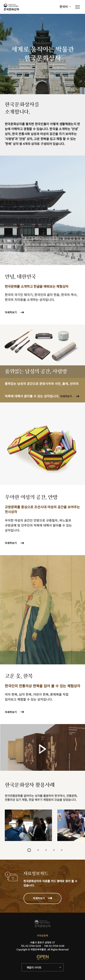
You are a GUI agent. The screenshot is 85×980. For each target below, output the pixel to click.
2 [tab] (38, 850)
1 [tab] (29, 850)
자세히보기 (11, 312)
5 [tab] (62, 850)
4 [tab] (54, 850)
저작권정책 (42, 936)
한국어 (64, 7)
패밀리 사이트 (34, 967)
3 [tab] (46, 850)
